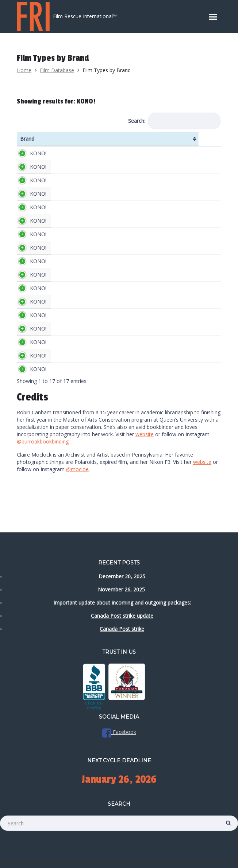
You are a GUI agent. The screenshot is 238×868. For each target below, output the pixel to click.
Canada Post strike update (122, 616)
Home (24, 70)
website (145, 463)
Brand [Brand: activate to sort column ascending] (27, 142)
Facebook (119, 732)
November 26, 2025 (122, 589)
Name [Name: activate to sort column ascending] (61, 142)
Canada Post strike (122, 629)
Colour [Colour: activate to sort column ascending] (203, 142)
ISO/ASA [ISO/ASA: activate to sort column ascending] (114, 142)
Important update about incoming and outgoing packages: (122, 603)
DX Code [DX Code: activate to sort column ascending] (176, 142)
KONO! (38, 161)
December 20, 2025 (122, 576)
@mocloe (77, 498)
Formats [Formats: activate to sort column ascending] (147, 142)
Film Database (57, 70)
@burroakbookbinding (43, 471)
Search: (174, 121)
